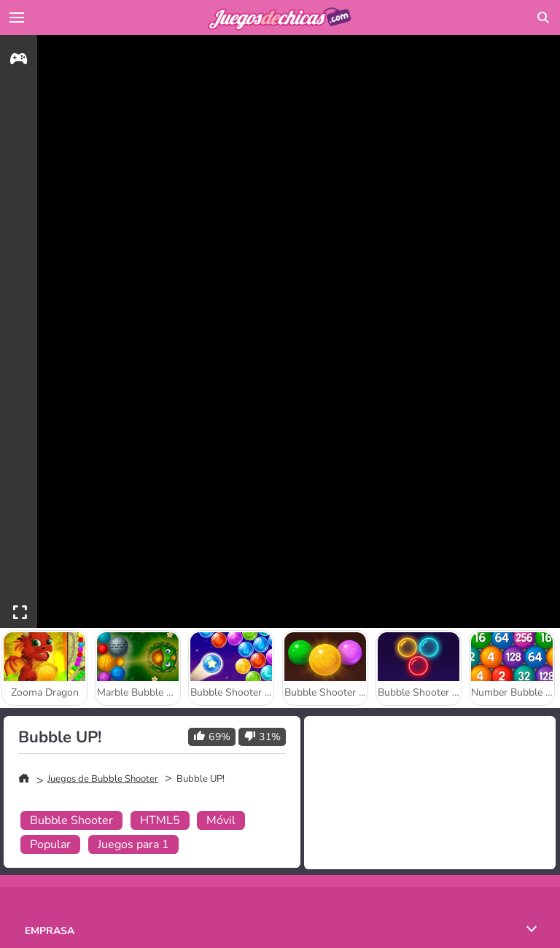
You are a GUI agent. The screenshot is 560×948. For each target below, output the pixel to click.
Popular (50, 844)
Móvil (221, 820)
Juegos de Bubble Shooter (103, 779)
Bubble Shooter (71, 820)
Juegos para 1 (133, 844)
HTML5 (160, 820)
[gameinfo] (19, 61)
